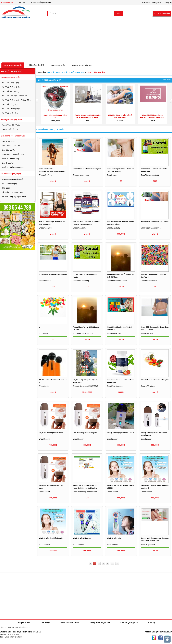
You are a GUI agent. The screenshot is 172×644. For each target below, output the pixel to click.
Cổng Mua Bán (6, 2)
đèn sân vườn (8, 150)
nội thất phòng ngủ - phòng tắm (16, 100)
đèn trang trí (8, 163)
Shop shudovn (45, 439)
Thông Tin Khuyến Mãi (82, 65)
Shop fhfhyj (44, 333)
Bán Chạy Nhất (58, 65)
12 (117, 563)
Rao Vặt (22, 2)
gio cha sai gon (26, 627)
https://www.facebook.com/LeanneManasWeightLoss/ (60, 274)
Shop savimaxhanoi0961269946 (85, 386)
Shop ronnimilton (80, 228)
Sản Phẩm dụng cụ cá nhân (50, 129)
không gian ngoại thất (11, 120)
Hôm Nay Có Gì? (37, 65)
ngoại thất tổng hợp (11, 129)
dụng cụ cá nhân (96, 72)
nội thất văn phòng (10, 91)
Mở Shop (146, 2)
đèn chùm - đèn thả (11, 146)
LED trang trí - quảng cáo (14, 154)
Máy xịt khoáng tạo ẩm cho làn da (120, 433)
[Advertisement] (86, 41)
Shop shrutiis (44, 386)
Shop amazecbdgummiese (151, 228)
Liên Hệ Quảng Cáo (129, 623)
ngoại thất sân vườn (11, 125)
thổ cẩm (6, 188)
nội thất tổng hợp (10, 104)
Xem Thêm (167, 80)
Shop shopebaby (113, 228)
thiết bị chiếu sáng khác (13, 167)
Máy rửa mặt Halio (114, 538)
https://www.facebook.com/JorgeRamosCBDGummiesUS (95, 169)
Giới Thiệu (45, 623)
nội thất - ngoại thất (12, 72)
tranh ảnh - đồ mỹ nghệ (12, 179)
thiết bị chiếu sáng (10, 159)
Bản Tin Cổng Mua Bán (41, 2)
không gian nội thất (10, 77)
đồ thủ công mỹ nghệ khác (14, 197)
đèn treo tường (9, 141)
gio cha (3, 627)
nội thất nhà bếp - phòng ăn (14, 96)
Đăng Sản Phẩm (162, 14)
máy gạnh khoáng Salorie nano (51, 433)
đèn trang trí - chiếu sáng (13, 136)
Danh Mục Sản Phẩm (13, 65)
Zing (154, 638)
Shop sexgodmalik (148, 544)
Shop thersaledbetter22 (150, 175)
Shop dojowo (112, 175)
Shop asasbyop (147, 333)
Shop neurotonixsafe (115, 386)
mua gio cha (13, 627)
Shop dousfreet (45, 281)
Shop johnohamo (46, 175)
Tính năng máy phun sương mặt (85, 433)
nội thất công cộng (11, 83)
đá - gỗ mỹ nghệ (9, 184)
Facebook (161, 638)
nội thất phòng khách (11, 87)
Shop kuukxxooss (114, 333)
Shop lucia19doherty (81, 281)
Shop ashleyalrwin (148, 386)
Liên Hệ (152, 623)
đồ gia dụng (78, 72)
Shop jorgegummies (81, 175)
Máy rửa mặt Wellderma (82, 538)
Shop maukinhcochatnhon (117, 281)
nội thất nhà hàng (10, 113)
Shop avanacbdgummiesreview (85, 492)
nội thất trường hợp (11, 109)
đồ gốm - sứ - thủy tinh (13, 192)
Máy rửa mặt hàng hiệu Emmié (51, 538)
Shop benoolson (45, 228)
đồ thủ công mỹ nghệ (11, 174)
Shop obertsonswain (149, 281)
